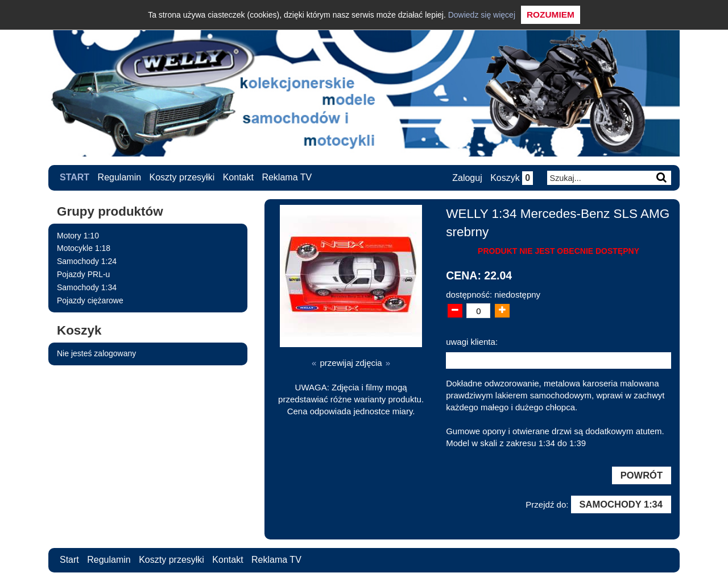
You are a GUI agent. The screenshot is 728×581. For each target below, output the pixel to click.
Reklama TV (287, 177)
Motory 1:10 (78, 236)
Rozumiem (551, 15)
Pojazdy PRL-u (83, 274)
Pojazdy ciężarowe (90, 300)
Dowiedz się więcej (482, 15)
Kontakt (238, 177)
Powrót (642, 475)
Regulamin (119, 177)
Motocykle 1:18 (84, 248)
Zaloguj (467, 178)
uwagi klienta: (472, 342)
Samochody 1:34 (87, 287)
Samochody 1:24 (87, 261)
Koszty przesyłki (182, 177)
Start (75, 177)
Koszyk (512, 178)
